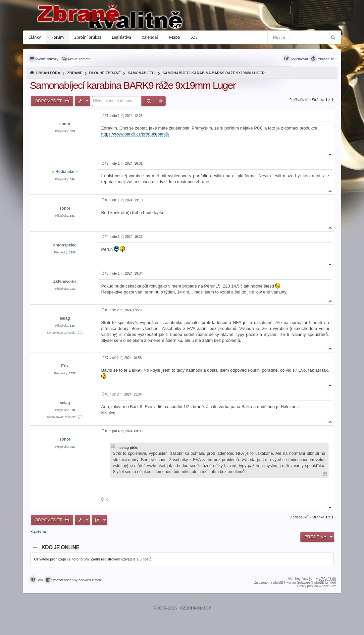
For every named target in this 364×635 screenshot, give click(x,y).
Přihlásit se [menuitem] (325, 59)
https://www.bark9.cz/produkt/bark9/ (135, 134)
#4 (107, 237)
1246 (72, 252)
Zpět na (40, 531)
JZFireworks (65, 282)
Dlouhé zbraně (105, 73)
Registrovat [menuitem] (299, 59)
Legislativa (122, 37)
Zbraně (75, 73)
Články (35, 37)
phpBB (278, 582)
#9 (107, 431)
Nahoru (330, 155)
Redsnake (65, 172)
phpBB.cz (329, 586)
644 (72, 179)
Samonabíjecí (141, 73)
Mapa (174, 37)
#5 (107, 273)
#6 (107, 310)
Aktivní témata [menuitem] (79, 59)
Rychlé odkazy (47, 59)
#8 (107, 394)
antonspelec (65, 245)
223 (72, 289)
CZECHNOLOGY (196, 608)
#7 (107, 358)
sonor (65, 124)
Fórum (57, 37)
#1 (107, 116)
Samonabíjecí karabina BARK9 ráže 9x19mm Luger (214, 73)
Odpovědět (49, 101)
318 (72, 326)
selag (65, 318)
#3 (107, 200)
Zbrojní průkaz (88, 37)
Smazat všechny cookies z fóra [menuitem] (76, 580)
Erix (65, 366)
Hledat (149, 101)
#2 (107, 163)
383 (72, 131)
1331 (72, 373)
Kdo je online (60, 547)
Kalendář (150, 37)
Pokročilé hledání (161, 101)
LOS (194, 37)
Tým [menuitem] (39, 580)
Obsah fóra (48, 73)
